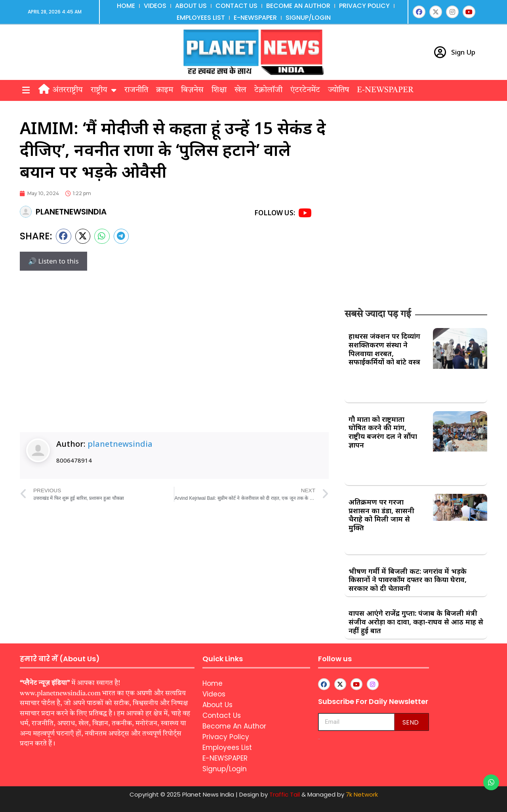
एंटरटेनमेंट (305, 90)
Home (126, 6)
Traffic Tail (285, 794)
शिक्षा (219, 90)
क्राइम (165, 90)
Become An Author (298, 6)
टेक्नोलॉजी (268, 90)
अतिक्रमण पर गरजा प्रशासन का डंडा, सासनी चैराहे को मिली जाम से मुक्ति (381, 515)
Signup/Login (308, 18)
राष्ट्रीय (104, 90)
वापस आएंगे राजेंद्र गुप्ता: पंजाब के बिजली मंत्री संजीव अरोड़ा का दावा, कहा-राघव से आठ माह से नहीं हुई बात (416, 621)
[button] (26, 90)
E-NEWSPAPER (255, 18)
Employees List (201, 18)
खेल (240, 90)
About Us (191, 6)
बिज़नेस (192, 90)
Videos (155, 6)
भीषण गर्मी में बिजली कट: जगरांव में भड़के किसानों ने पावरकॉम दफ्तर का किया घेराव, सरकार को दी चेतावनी (408, 580)
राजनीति (136, 90)
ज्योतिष (338, 90)
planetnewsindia (120, 444)
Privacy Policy (364, 6)
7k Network (362, 794)
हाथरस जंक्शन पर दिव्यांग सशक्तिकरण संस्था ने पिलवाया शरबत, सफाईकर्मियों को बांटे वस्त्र (384, 349)
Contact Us (236, 6)
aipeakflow (319, 739)
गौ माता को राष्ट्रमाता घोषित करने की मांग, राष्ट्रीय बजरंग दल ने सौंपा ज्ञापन (383, 432)
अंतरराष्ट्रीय (68, 90)
